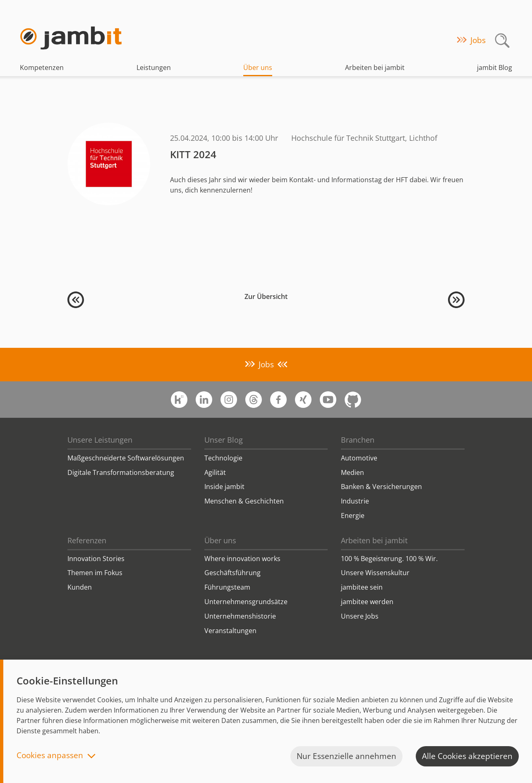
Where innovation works (242, 559)
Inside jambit (224, 487)
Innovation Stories (96, 559)
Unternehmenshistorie (240, 616)
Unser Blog (224, 440)
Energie (353, 516)
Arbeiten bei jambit (375, 67)
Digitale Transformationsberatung (121, 472)
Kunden (80, 587)
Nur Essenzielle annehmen (346, 756)
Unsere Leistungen (100, 440)
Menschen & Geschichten (244, 501)
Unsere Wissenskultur (375, 573)
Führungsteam (227, 587)
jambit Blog (495, 67)
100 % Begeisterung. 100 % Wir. (389, 559)
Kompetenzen (42, 67)
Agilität (215, 472)
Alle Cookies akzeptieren (467, 756)
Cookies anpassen (50, 756)
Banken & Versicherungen (381, 487)
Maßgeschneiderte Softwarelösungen (126, 458)
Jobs (478, 40)
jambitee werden (367, 602)
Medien (352, 472)
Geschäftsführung (232, 573)
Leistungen (154, 67)
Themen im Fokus (95, 573)
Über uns (258, 67)
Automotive (359, 458)
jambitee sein (362, 587)
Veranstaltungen (230, 631)
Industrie (355, 501)
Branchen (358, 440)
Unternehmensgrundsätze (246, 602)
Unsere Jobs (360, 616)
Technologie (223, 458)
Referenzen (87, 540)
